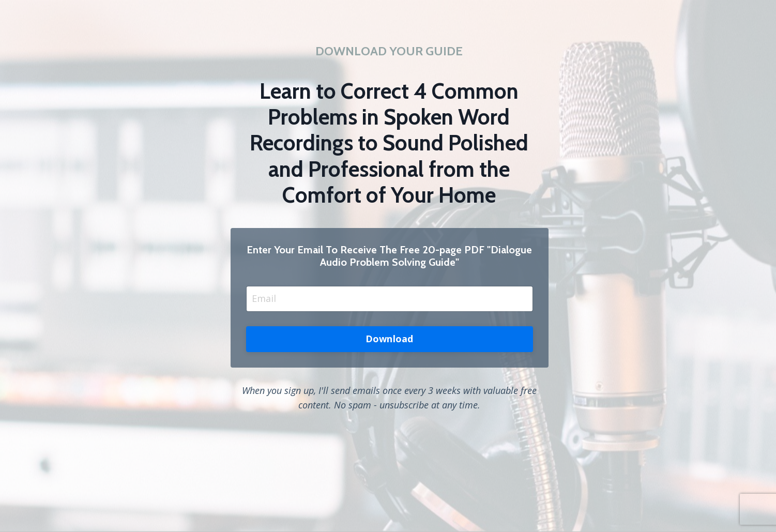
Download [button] (390, 339)
